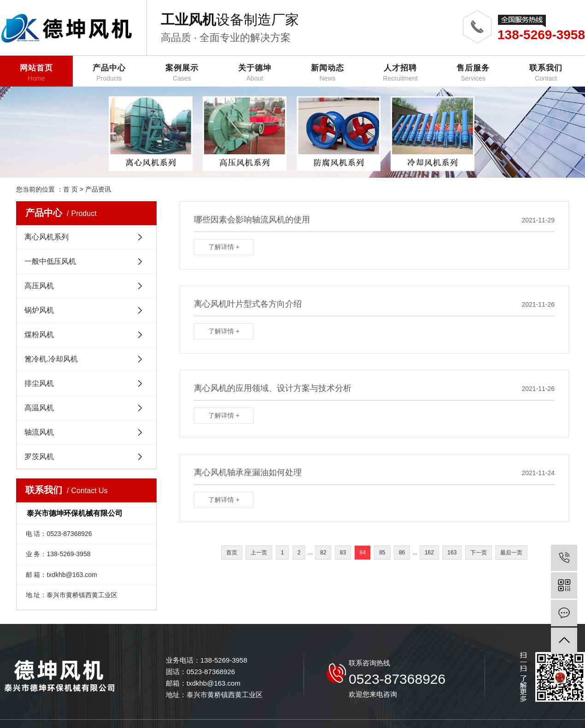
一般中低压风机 (50, 261)
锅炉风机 (39, 310)
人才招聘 (400, 73)
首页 (232, 553)
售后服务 (473, 73)
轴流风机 (39, 432)
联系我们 (546, 73)
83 (343, 553)
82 (323, 553)
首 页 (70, 189)
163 (452, 553)
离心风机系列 (47, 237)
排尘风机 (39, 383)
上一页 (259, 553)
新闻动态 (328, 73)
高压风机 (39, 286)
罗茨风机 (39, 457)
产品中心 (109, 73)
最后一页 (511, 553)
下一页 (479, 553)
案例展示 (182, 73)
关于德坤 (255, 73)
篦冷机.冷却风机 (51, 359)
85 (382, 553)
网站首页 (36, 73)
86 (402, 553)
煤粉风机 (39, 335)
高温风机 (39, 408)
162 (429, 553)
